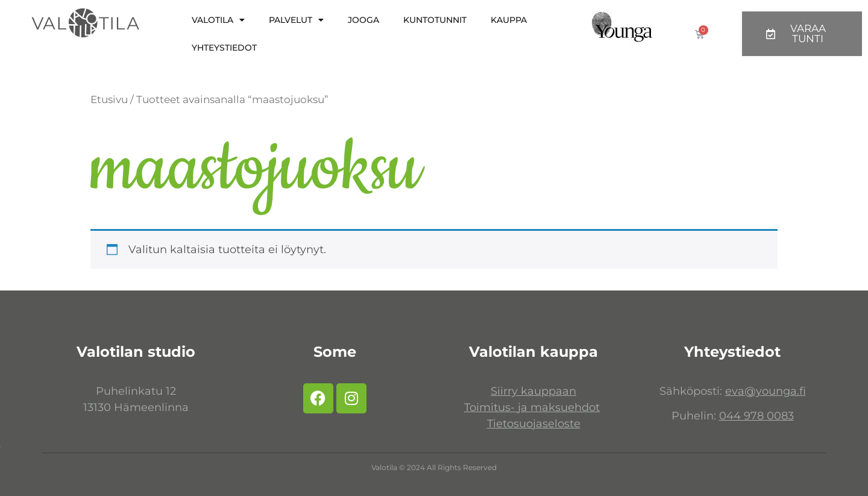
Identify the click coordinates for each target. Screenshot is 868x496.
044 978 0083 (756, 416)
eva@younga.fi (766, 391)
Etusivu (109, 99)
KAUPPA (509, 20)
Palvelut (296, 20)
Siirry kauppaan (533, 391)
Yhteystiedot (224, 48)
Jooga (363, 20)
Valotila (218, 20)
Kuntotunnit (435, 20)
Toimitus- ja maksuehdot (532, 407)
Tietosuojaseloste (534, 424)
